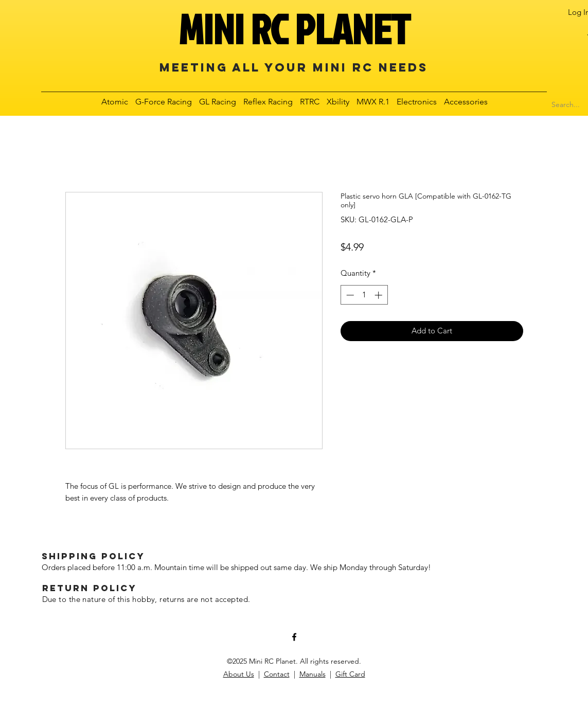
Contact (277, 674)
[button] (115, 102)
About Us (239, 674)
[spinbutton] (364, 295)
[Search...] (566, 105)
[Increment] (379, 295)
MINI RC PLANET (294, 29)
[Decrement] (349, 295)
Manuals (313, 674)
